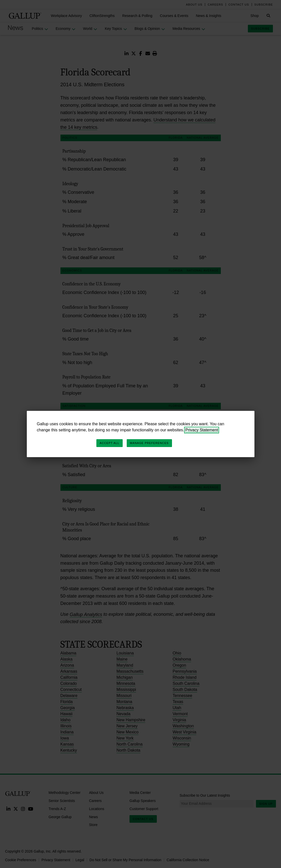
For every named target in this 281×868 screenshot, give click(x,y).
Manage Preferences (149, 443)
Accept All (109, 443)
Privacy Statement (202, 430)
